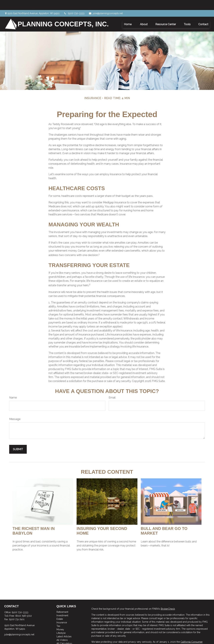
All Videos (62, 630)
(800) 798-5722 (23, 606)
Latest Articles (64, 626)
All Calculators (64, 633)
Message (15, 409)
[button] (128, 14)
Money (60, 619)
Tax (58, 616)
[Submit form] (18, 439)
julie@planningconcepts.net (106, 3)
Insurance (62, 612)
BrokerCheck (168, 599)
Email (112, 388)
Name (13, 388)
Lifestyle (61, 623)
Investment (62, 605)
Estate (60, 609)
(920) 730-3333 (74, 3)
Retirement (62, 602)
